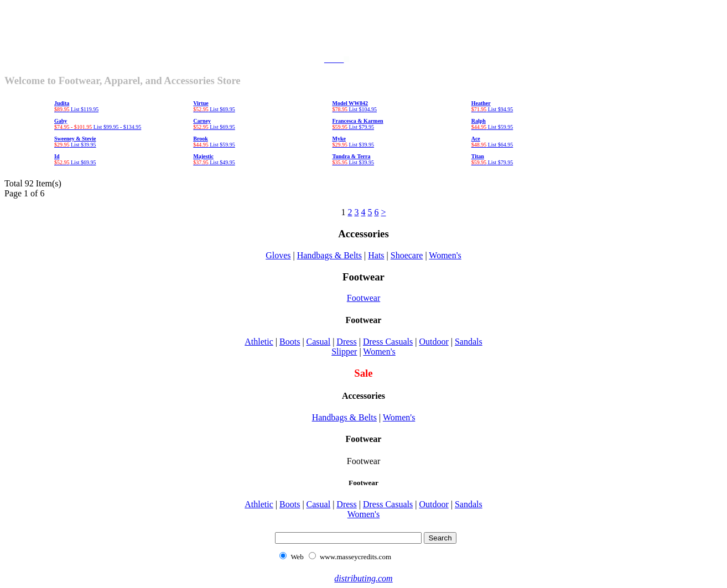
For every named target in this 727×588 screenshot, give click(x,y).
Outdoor (433, 342)
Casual (319, 342)
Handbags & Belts (329, 255)
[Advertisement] (364, 29)
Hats (376, 255)
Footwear (364, 298)
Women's (445, 255)
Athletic (259, 342)
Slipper (344, 352)
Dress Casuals (388, 342)
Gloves (278, 255)
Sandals (469, 342)
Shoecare (407, 255)
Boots (290, 342)
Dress (346, 342)
